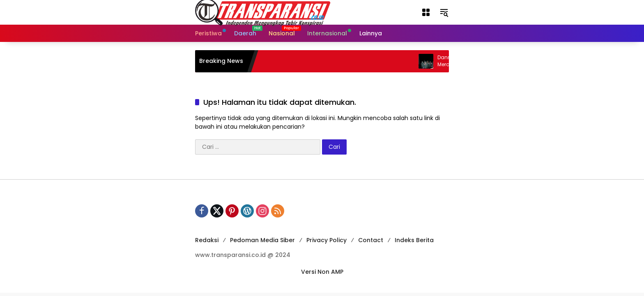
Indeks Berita (414, 240)
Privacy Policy (327, 240)
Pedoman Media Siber (262, 240)
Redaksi (207, 240)
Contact (371, 240)
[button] (426, 12)
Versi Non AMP (322, 272)
